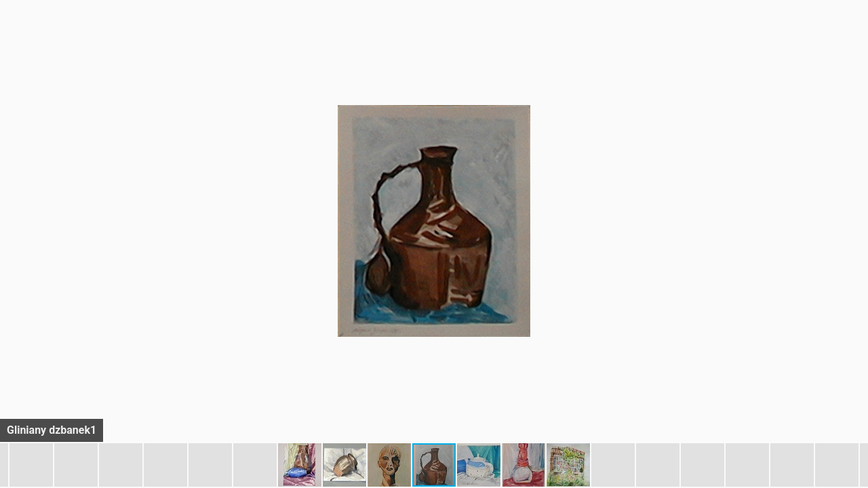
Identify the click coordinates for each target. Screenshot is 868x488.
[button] (856, 35)
